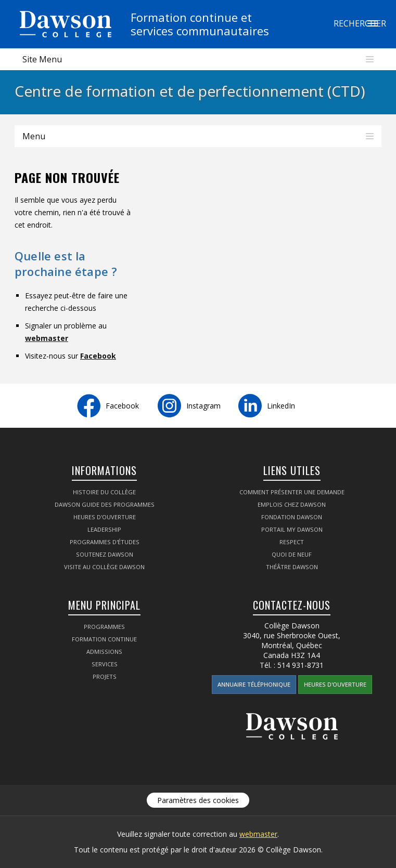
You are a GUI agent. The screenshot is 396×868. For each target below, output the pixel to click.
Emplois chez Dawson (292, 504)
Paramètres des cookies (198, 800)
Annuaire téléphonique (254, 684)
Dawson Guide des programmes (105, 504)
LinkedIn (281, 406)
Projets (105, 676)
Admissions (104, 652)
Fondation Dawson (292, 517)
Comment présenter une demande (292, 492)
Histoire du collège (104, 492)
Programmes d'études (105, 542)
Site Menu (42, 59)
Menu (34, 136)
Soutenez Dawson (105, 554)
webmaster (47, 338)
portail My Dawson (292, 529)
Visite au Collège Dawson (104, 567)
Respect (292, 542)
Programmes (104, 627)
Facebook (98, 356)
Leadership (104, 529)
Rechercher (373, 23)
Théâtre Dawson (292, 567)
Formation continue (104, 639)
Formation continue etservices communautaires (200, 24)
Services (105, 664)
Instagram (203, 406)
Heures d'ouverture (105, 517)
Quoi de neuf (292, 554)
